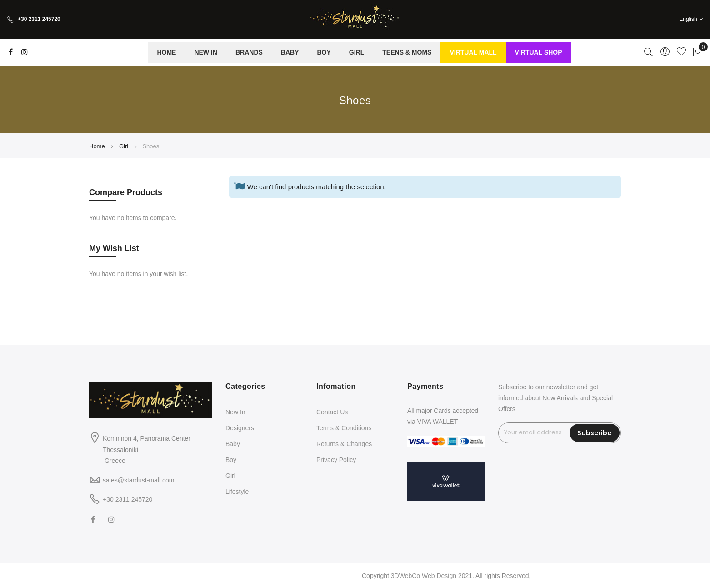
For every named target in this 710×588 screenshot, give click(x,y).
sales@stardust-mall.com (138, 480)
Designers (240, 428)
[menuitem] (166, 53)
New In (235, 412)
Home (98, 146)
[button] (691, 19)
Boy (231, 460)
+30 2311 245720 (34, 19)
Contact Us (332, 412)
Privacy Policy (336, 460)
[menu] (359, 53)
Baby (233, 444)
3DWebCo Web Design (424, 576)
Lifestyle (237, 492)
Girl (125, 146)
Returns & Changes (344, 444)
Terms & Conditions (344, 428)
